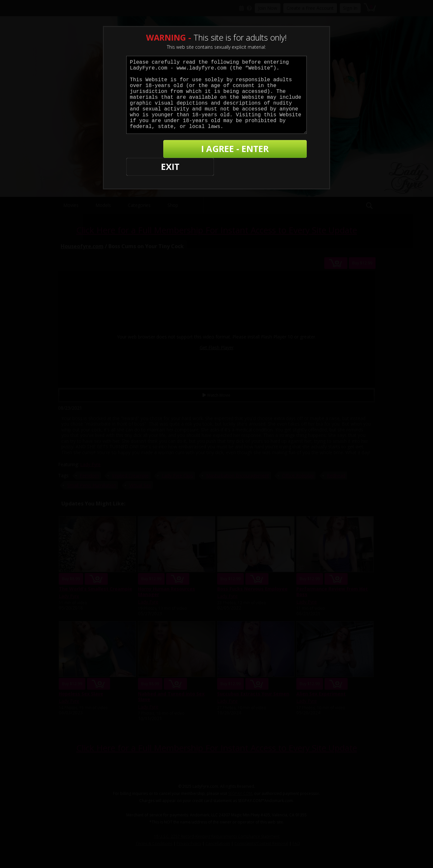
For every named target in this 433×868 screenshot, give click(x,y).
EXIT (149, 150)
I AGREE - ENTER (243, 150)
